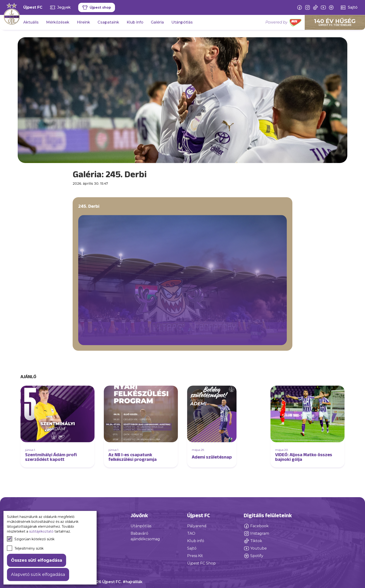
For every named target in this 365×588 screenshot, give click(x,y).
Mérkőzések (58, 22)
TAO (191, 533)
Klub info (135, 22)
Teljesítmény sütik (25, 548)
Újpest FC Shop (201, 563)
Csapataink (108, 22)
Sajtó (192, 548)
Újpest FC (33, 7)
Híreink (83, 22)
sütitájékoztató (41, 531)
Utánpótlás (182, 22)
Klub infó (196, 541)
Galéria (157, 22)
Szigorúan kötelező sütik (31, 539)
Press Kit (195, 556)
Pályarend (197, 526)
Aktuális (31, 22)
